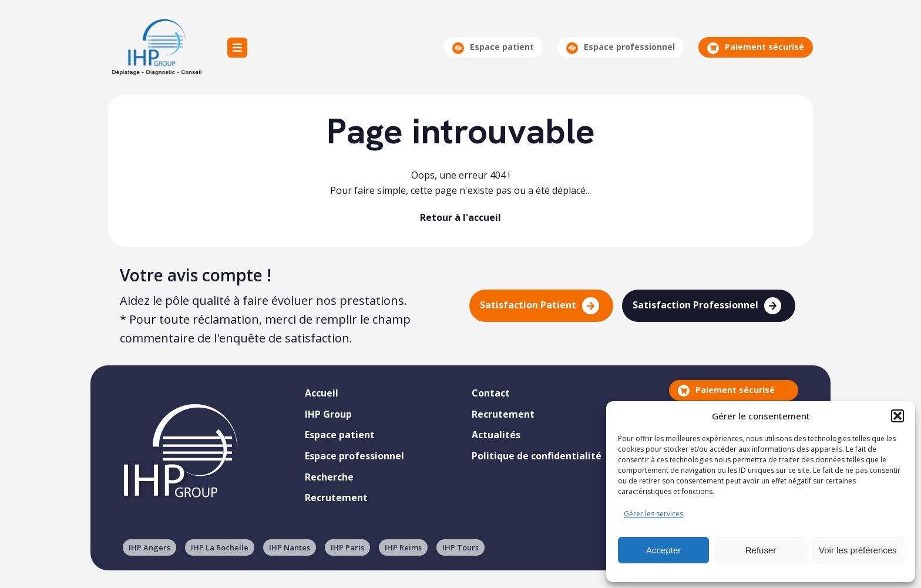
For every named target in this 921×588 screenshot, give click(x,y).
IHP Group (156, 47)
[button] (898, 416)
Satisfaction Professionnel (707, 306)
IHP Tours (460, 547)
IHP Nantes (290, 547)
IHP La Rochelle (220, 547)
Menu (237, 48)
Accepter (663, 550)
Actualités (496, 435)
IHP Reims (403, 547)
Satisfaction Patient (540, 306)
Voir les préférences (858, 550)
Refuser (761, 550)
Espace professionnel (621, 47)
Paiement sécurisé (756, 47)
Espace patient (493, 47)
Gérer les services (653, 514)
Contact (491, 393)
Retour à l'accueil (460, 217)
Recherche (329, 477)
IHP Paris (347, 547)
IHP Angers (149, 547)
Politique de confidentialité (537, 456)
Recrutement (336, 498)
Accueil (322, 393)
